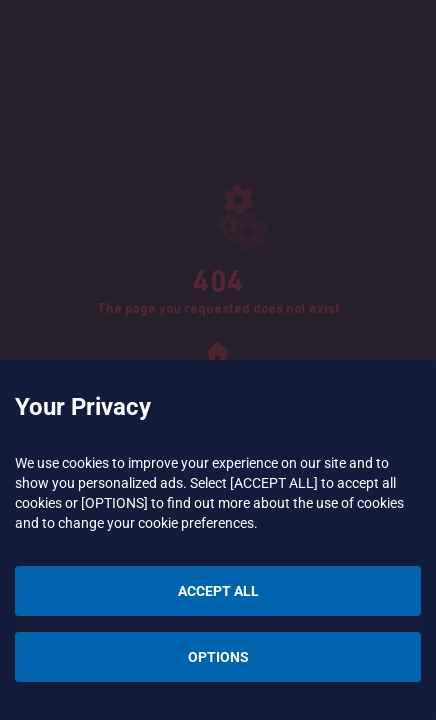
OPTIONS (218, 657)
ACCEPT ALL (218, 591)
